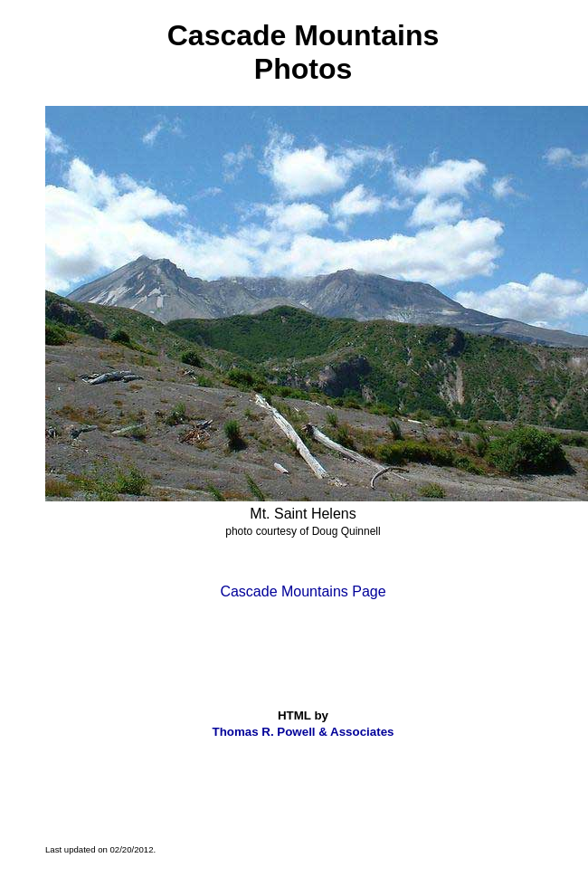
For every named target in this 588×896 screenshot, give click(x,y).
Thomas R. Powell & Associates (303, 732)
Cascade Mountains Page (303, 591)
